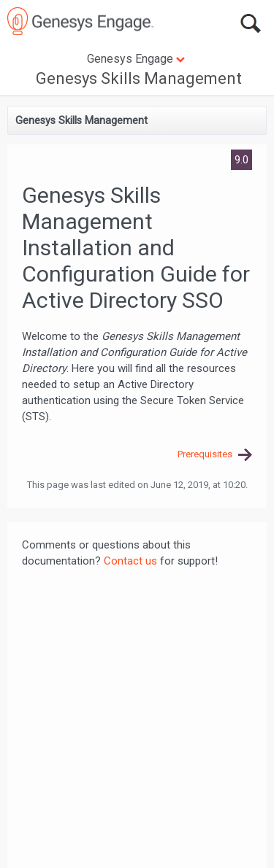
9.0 (241, 160)
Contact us (130, 561)
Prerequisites (205, 454)
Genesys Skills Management (139, 78)
